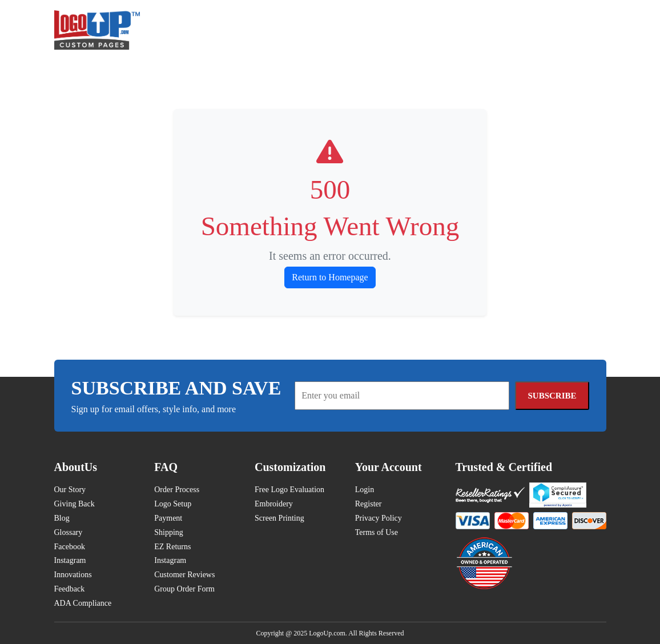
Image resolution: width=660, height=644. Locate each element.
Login (365, 490)
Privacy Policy (379, 518)
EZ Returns (172, 547)
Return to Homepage (330, 277)
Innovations (73, 575)
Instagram (70, 560)
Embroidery (274, 504)
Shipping (169, 532)
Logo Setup (173, 504)
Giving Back (75, 504)
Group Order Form (184, 589)
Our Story (70, 490)
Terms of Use (377, 532)
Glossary (69, 532)
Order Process (177, 490)
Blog (62, 518)
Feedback (70, 589)
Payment (168, 518)
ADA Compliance (83, 603)
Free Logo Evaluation (289, 490)
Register (369, 504)
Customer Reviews (184, 575)
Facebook (70, 547)
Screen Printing (279, 518)
